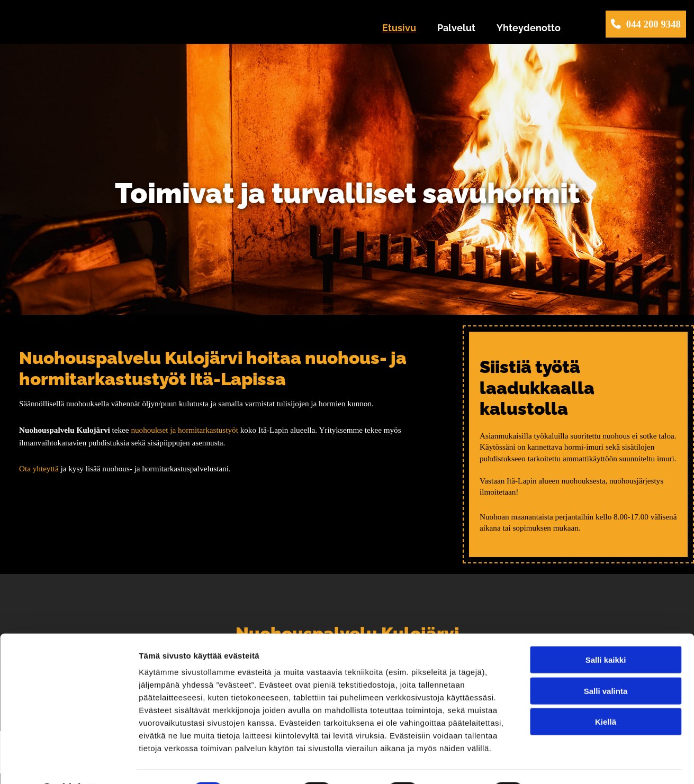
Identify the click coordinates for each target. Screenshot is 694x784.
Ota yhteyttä (39, 468)
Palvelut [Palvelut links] (456, 28)
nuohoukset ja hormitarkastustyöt (184, 430)
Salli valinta (606, 663)
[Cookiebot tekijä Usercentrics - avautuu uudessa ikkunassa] (69, 763)
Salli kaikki (606, 632)
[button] (646, 24)
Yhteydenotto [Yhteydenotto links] (529, 28)
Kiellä (606, 694)
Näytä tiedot (566, 763)
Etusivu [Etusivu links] (399, 28)
